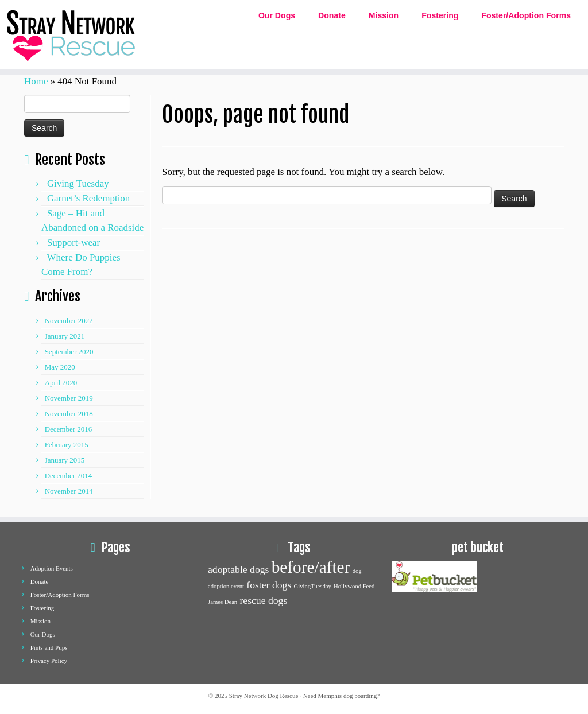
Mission (384, 15)
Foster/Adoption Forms (526, 15)
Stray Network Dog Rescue (264, 696)
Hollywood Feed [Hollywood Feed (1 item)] (354, 586)
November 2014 (69, 491)
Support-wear (73, 242)
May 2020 (60, 367)
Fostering (440, 15)
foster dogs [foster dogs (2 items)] (269, 585)
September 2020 (69, 352)
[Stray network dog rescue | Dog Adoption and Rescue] (69, 34)
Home (36, 81)
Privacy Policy (49, 661)
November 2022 (69, 321)
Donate (332, 15)
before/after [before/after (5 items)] (311, 567)
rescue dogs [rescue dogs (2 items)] (263, 600)
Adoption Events (52, 568)
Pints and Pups (49, 647)
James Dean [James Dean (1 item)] (223, 602)
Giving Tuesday (78, 183)
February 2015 (67, 445)
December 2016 (69, 429)
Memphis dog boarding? (349, 696)
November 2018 (69, 414)
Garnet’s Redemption (88, 198)
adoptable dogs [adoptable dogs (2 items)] (238, 569)
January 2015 (65, 460)
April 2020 (61, 383)
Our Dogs (277, 15)
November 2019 (69, 398)
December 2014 (69, 476)
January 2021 (65, 336)
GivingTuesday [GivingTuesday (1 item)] (313, 586)
